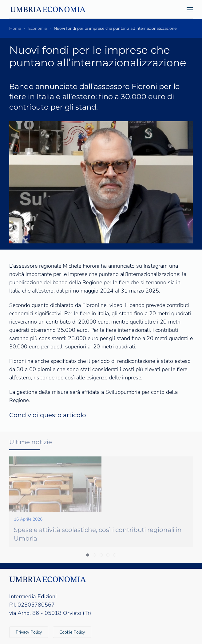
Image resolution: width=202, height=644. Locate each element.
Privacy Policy (29, 632)
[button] (190, 9)
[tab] (88, 555)
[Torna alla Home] (48, 9)
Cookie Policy (72, 632)
